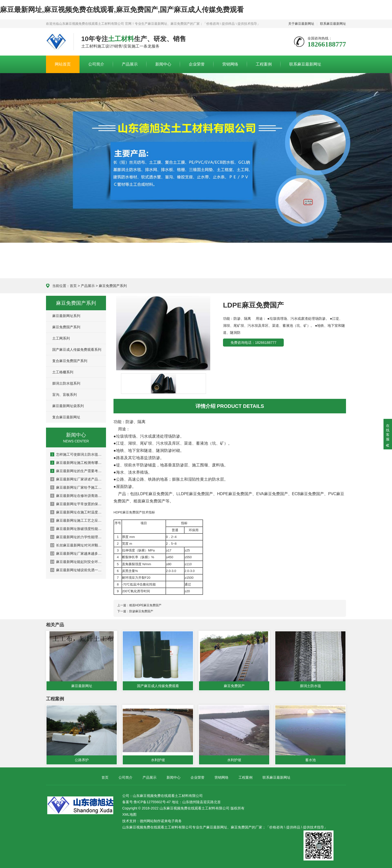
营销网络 (230, 64)
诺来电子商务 (171, 821)
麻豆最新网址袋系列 (68, 406)
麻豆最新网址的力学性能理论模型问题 (76, 537)
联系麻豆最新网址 (333, 24)
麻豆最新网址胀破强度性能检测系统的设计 (76, 529)
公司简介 (96, 64)
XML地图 (129, 814)
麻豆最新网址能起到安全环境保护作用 (76, 562)
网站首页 (63, 64)
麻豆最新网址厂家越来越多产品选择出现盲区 (76, 553)
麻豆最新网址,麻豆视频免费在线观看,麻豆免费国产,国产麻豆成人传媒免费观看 (122, 10)
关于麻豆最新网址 (301, 24)
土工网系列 (61, 338)
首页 (73, 286)
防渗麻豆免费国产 (141, 611)
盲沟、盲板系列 (64, 395)
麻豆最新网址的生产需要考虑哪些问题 (76, 471)
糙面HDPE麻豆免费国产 (145, 605)
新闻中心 (163, 64)
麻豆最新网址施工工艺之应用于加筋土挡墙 (76, 520)
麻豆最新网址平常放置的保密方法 (76, 504)
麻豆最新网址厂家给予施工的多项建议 (76, 487)
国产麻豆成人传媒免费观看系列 (77, 350)
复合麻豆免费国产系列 (70, 361)
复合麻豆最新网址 (66, 417)
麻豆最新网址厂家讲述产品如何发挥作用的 (76, 479)
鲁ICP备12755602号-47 (152, 802)
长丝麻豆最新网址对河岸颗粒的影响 (76, 545)
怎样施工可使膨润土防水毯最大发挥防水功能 (76, 454)
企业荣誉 (197, 64)
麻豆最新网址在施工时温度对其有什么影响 (76, 512)
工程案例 (264, 64)
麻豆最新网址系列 (66, 316)
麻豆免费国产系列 (113, 286)
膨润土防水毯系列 (66, 383)
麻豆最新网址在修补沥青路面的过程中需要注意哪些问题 (76, 496)
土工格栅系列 (63, 372)
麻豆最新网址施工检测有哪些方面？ (76, 463)
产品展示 (130, 64)
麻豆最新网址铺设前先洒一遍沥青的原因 (76, 570)
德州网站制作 (150, 821)
